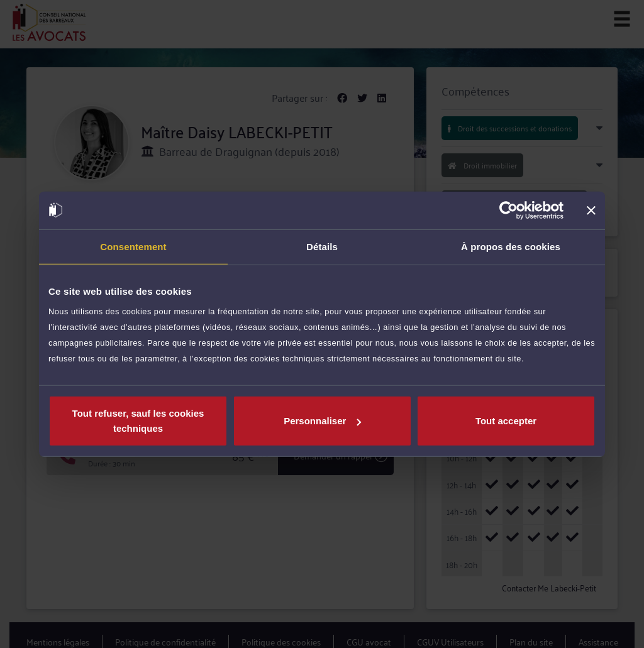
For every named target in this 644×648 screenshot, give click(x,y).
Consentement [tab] (133, 246)
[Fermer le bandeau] (591, 210)
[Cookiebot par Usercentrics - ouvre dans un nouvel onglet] (508, 210)
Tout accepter (506, 421)
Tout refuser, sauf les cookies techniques (138, 421)
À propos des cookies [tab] (511, 246)
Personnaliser (322, 421)
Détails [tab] (322, 246)
